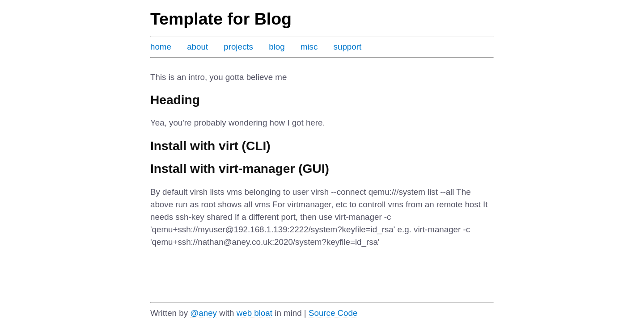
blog (277, 47)
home (161, 47)
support (348, 47)
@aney (203, 313)
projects (238, 47)
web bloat (254, 313)
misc (309, 47)
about (197, 47)
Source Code (333, 313)
